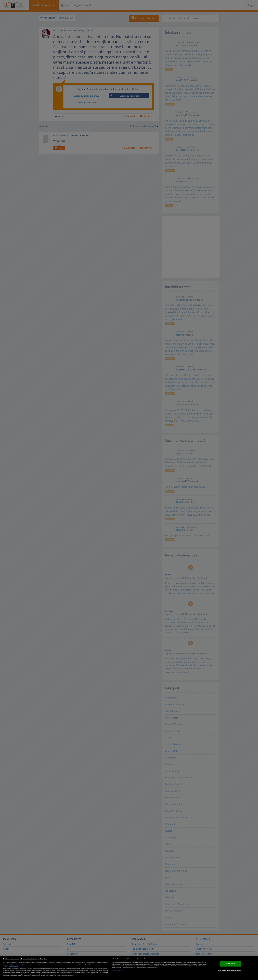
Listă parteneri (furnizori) (118, 970)
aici (87, 972)
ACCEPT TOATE (230, 963)
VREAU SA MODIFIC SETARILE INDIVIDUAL (230, 970)
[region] (129, 968)
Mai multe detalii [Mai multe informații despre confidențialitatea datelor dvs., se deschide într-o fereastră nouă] (13, 966)
